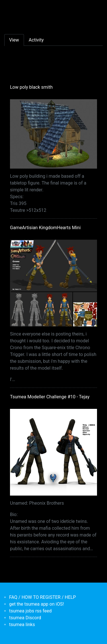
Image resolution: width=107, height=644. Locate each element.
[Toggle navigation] (13, 8)
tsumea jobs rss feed (30, 611)
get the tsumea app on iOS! (37, 604)
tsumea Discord (25, 618)
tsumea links (22, 625)
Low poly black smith (31, 87)
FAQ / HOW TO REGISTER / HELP (43, 597)
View (14, 40)
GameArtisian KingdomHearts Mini (45, 228)
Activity (36, 40)
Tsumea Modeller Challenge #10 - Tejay (50, 397)
